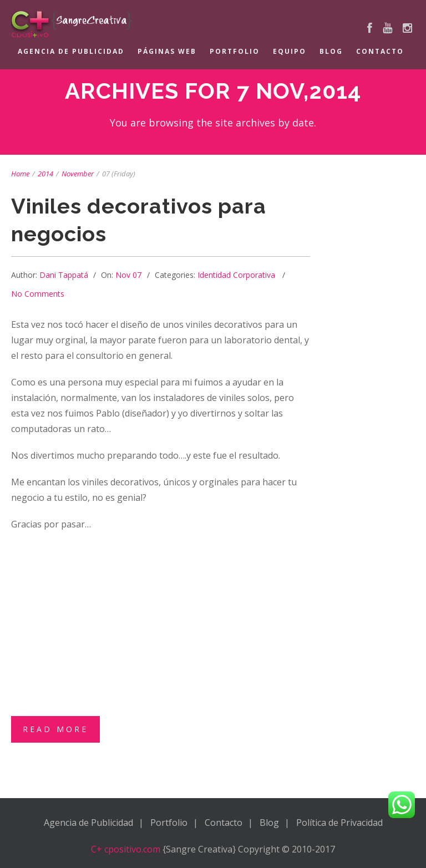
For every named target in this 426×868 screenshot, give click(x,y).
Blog (331, 51)
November (78, 174)
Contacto (380, 51)
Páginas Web (167, 51)
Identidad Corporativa (236, 275)
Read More (55, 729)
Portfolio (235, 51)
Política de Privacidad (339, 823)
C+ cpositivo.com (126, 849)
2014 (45, 174)
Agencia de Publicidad (71, 51)
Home (20, 174)
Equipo (290, 51)
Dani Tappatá (64, 275)
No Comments (38, 294)
